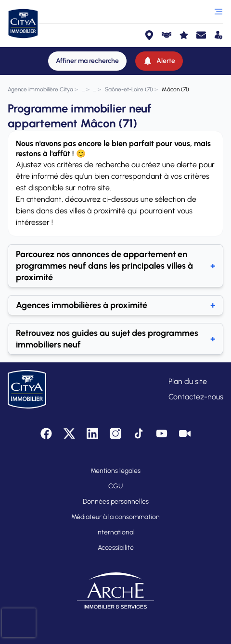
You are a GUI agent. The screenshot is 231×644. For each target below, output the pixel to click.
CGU (115, 486)
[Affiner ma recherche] (87, 61)
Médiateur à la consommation (115, 517)
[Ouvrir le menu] (218, 12)
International (115, 532)
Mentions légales (115, 471)
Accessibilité (116, 548)
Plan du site (188, 381)
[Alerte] (159, 61)
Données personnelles (116, 502)
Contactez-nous (196, 397)
